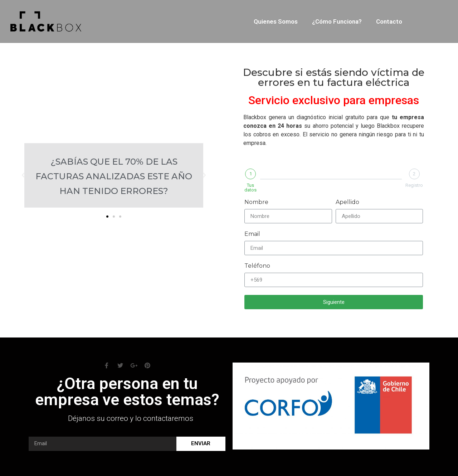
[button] (107, 217)
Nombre (256, 202)
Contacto (389, 21)
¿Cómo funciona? (337, 21)
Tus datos (250, 188)
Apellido (347, 202)
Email (252, 234)
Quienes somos (276, 21)
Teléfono (257, 266)
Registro (414, 185)
